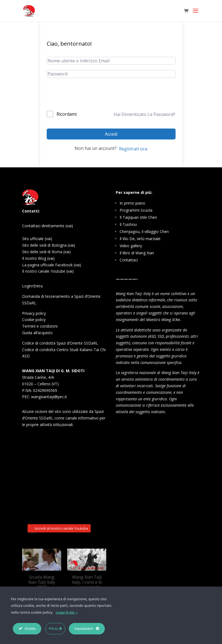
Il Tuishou (128, 224)
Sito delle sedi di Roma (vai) (46, 252)
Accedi (111, 134)
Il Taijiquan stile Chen (138, 217)
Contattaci (129, 260)
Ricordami (67, 114)
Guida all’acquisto (37, 333)
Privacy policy (34, 313)
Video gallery (131, 246)
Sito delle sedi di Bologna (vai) (49, 245)
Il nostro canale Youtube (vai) (48, 271)
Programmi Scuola (136, 210)
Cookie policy (34, 320)
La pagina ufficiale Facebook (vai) (52, 265)
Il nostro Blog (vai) (38, 258)
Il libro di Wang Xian (137, 253)
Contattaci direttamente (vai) (48, 226)
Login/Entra (32, 286)
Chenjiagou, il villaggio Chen (144, 231)
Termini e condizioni (40, 326)
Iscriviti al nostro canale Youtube (61, 446)
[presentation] (88, 97)
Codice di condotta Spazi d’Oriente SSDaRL (60, 343)
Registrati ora (133, 149)
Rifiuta (55, 629)
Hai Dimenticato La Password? (144, 114)
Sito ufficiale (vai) (37, 239)
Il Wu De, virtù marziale (140, 239)
